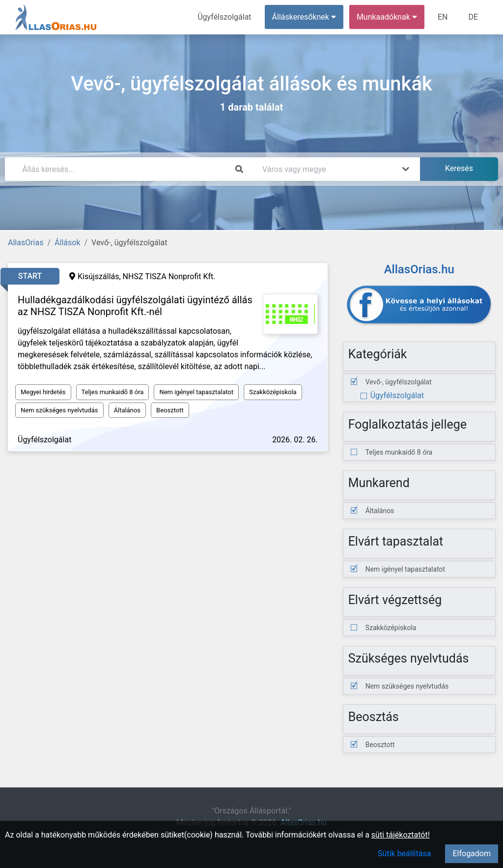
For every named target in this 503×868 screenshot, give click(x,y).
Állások (67, 243)
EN (443, 17)
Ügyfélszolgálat (224, 17)
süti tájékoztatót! (401, 835)
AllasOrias (26, 243)
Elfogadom (472, 854)
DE (473, 17)
